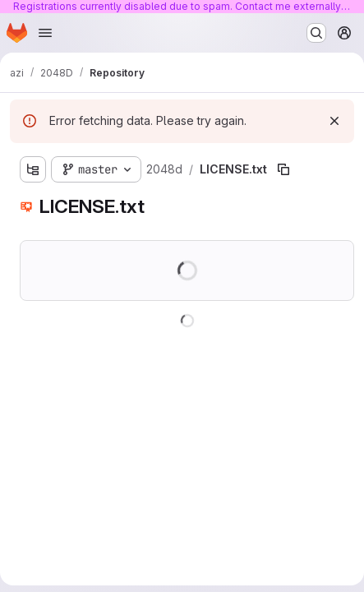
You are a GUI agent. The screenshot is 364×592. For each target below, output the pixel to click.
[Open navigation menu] (45, 33)
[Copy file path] (283, 169)
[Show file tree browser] (33, 169)
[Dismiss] (334, 121)
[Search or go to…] (316, 33)
